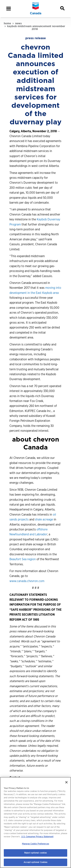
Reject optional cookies (36, 853)
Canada (36, 13)
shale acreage (44, 519)
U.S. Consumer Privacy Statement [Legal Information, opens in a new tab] (37, 837)
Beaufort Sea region (23, 559)
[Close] (66, 782)
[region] (35, 823)
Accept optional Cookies (36, 862)
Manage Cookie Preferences (35, 844)
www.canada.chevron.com (27, 581)
